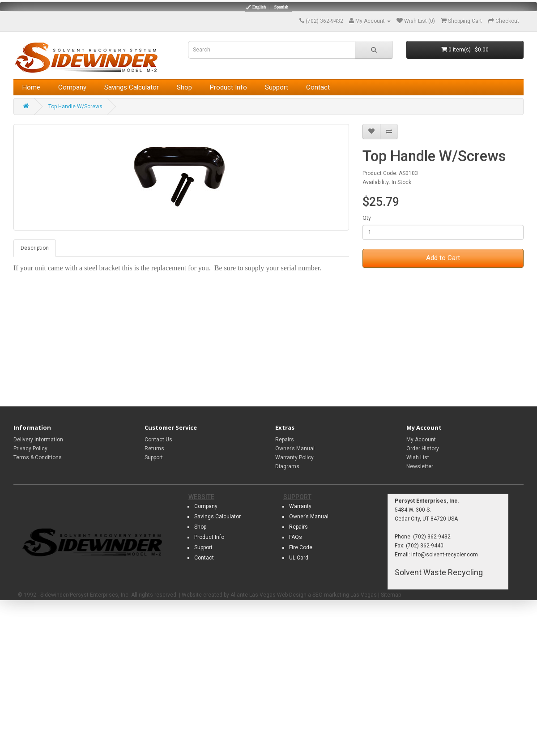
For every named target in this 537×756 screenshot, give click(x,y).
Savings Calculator (132, 87)
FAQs (296, 537)
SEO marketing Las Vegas (345, 595)
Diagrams (287, 466)
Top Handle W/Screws (75, 107)
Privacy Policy (30, 448)
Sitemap (391, 595)
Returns (154, 448)
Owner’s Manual (295, 448)
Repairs (285, 440)
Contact (318, 87)
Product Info (228, 87)
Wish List (418, 457)
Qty (367, 218)
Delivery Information (38, 440)
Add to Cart (443, 258)
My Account (421, 440)
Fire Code (301, 547)
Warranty (300, 506)
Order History (423, 448)
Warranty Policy (294, 457)
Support (277, 87)
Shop (184, 87)
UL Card (299, 558)
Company (72, 87)
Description (35, 248)
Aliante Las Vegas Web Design (268, 595)
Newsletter (420, 466)
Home (31, 87)
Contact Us (158, 440)
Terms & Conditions (38, 457)
